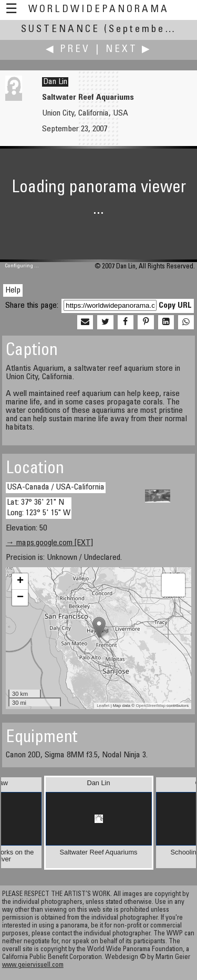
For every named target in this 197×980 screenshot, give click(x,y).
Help (13, 290)
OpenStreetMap (150, 706)
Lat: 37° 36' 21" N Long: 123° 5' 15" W (39, 508)
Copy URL (175, 306)
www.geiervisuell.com (33, 966)
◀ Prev (68, 50)
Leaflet (103, 706)
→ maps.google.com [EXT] (49, 543)
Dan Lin (55, 82)
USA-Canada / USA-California (56, 487)
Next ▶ (129, 50)
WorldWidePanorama (99, 10)
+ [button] (20, 581)
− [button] (20, 598)
